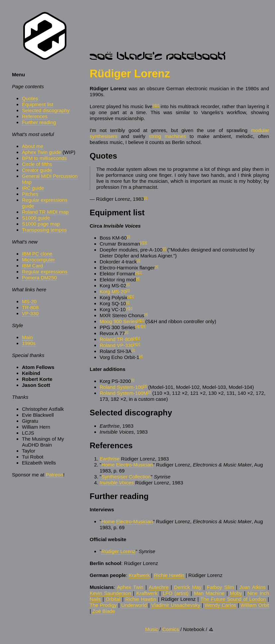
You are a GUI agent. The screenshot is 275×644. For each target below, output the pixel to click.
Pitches (30, 194)
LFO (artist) (176, 593)
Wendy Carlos (220, 605)
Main (27, 337)
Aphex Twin (130, 587)
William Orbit (255, 605)
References (35, 116)
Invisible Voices (117, 483)
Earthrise (110, 459)
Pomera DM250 (39, 278)
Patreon (55, 475)
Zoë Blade (104, 611)
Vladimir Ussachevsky (176, 605)
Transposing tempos (44, 230)
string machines (167, 136)
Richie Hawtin (169, 575)
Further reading (39, 122)
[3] (145, 243)
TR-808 (30, 307)
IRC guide (33, 188)
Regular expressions (45, 272)
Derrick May (188, 587)
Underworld (134, 605)
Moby (236, 593)
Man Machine (209, 593)
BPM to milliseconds (44, 158)
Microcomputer (38, 260)
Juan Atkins (253, 587)
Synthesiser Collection (126, 477)
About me (33, 146)
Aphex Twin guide (42, 152)
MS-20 (29, 301)
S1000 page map (41, 224)
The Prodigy (103, 605)
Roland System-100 (122, 387)
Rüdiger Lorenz (118, 551)
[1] (154, 105)
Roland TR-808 (116, 339)
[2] (157, 105)
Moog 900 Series (118, 321)
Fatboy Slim (220, 587)
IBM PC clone (37, 254)
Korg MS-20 (113, 291)
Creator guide (37, 170)
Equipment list (38, 104)
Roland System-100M (124, 393)
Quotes (30, 98)
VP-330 (30, 313)
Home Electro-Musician (127, 465)
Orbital (113, 599)
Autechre (158, 587)
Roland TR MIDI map (45, 212)
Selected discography (46, 110)
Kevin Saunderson (110, 593)
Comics (171, 629)
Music (152, 629)
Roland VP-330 (117, 345)
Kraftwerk (139, 575)
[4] (156, 266)
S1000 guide (36, 218)
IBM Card (32, 266)
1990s (29, 343)
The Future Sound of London (233, 599)
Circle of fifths (37, 164)
